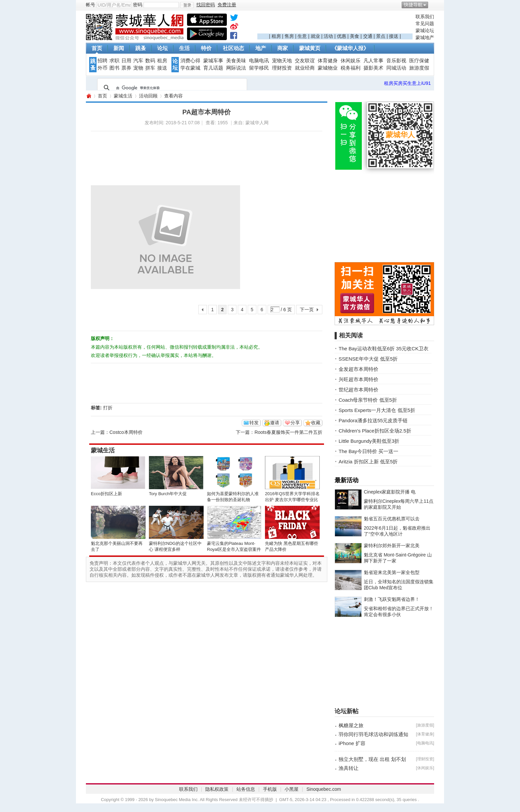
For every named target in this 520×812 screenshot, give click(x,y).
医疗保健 (419, 61)
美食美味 (236, 61)
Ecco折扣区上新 (106, 494)
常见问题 (425, 24)
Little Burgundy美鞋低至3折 (369, 441)
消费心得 (190, 61)
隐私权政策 (217, 789)
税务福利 (351, 68)
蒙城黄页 (310, 48)
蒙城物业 (328, 68)
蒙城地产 (425, 37)
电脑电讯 (259, 61)
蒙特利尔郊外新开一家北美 (392, 546)
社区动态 (233, 48)
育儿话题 (213, 68)
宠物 (138, 68)
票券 (126, 68)
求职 (114, 61)
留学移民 (259, 68)
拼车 (150, 68)
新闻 (119, 48)
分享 (295, 423)
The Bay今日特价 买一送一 (368, 451)
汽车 (138, 61)
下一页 (307, 310)
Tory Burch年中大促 (168, 494)
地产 (261, 48)
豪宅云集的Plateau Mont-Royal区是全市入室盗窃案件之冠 (234, 549)
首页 (97, 48)
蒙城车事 (213, 61)
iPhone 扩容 (352, 743)
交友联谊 (305, 61)
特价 (206, 48)
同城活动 (396, 68)
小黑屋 (292, 789)
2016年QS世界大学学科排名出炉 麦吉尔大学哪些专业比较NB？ (292, 500)
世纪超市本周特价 (358, 390)
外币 (102, 68)
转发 (254, 423)
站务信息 (246, 789)
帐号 (91, 5)
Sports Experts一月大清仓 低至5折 (377, 410)
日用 (126, 61)
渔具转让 (349, 768)
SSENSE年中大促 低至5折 (368, 359)
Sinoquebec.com (324, 789)
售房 (289, 36)
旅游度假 (419, 68)
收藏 (316, 423)
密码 (138, 5)
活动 (328, 36)
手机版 (270, 789)
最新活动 (347, 480)
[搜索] (171, 88)
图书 (114, 68)
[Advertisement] (335, 24)
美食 (355, 36)
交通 (368, 36)
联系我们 (425, 17)
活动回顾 (148, 96)
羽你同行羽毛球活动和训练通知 (373, 734)
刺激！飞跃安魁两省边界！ (392, 599)
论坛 (162, 48)
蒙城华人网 (89, 96)
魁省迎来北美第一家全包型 (392, 572)
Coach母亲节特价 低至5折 (368, 400)
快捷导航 (413, 5)
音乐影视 (396, 61)
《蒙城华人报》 (350, 48)
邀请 (275, 423)
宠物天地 (282, 61)
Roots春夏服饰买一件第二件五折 (288, 432)
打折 (108, 408)
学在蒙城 (190, 68)
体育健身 (328, 61)
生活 (184, 48)
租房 (276, 36)
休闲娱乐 (351, 61)
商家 (283, 48)
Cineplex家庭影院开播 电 (390, 492)
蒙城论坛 (425, 30)
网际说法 (236, 68)
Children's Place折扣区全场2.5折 (375, 431)
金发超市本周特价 (358, 369)
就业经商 (305, 68)
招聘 (102, 61)
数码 (150, 61)
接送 (394, 36)
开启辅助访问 (432, 5)
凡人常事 (373, 61)
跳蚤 (141, 48)
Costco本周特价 (126, 432)
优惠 (342, 36)
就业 (315, 36)
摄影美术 (373, 68)
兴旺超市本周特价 (358, 379)
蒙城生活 (123, 96)
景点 (381, 36)
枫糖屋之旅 (351, 725)
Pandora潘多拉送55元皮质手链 (373, 420)
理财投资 (282, 68)
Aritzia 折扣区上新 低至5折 (368, 462)
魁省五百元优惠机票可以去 (392, 519)
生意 (302, 36)
